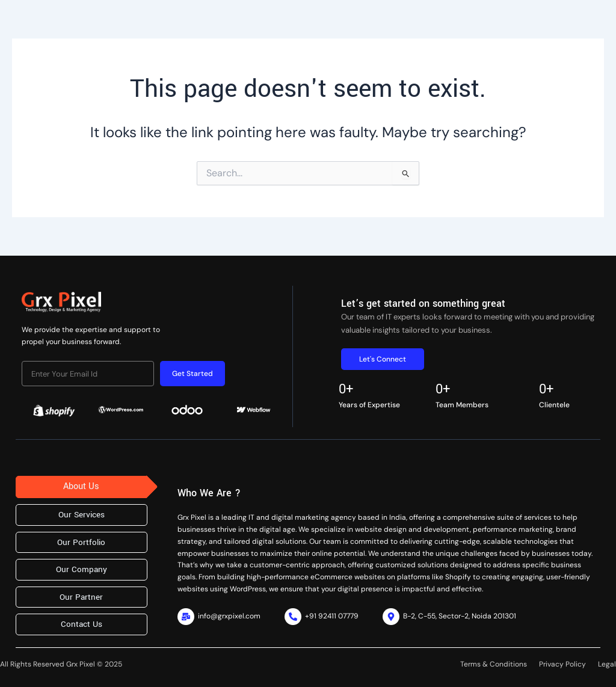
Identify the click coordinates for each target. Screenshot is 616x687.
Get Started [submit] (192, 374)
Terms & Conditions (494, 664)
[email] (88, 374)
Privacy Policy (562, 664)
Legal (607, 664)
